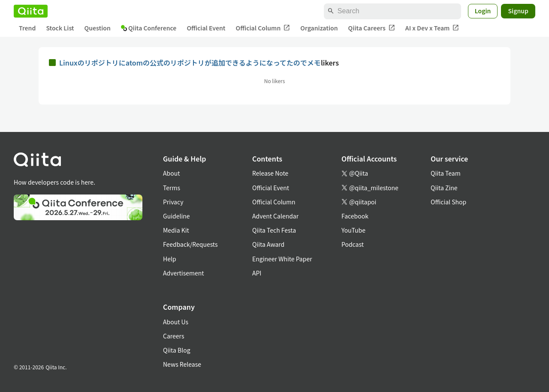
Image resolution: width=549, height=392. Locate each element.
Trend (27, 28)
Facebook (355, 216)
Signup (518, 11)
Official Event (206, 28)
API (257, 273)
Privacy (173, 202)
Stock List (60, 28)
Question (98, 28)
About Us (176, 322)
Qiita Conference (149, 28)
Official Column (263, 28)
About (171, 173)
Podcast (353, 244)
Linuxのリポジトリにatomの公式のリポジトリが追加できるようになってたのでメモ (190, 63)
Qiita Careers (372, 28)
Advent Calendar (275, 216)
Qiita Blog (177, 350)
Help (170, 259)
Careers (173, 336)
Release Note (270, 173)
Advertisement (184, 273)
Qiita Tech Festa (274, 230)
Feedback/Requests (190, 244)
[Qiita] (31, 11)
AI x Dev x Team (432, 28)
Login (483, 11)
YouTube (353, 230)
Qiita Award (268, 244)
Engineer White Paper (282, 259)
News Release (182, 364)
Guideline (176, 216)
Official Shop (448, 202)
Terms (172, 188)
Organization (319, 28)
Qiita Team (446, 173)
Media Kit (176, 230)
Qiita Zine (444, 188)
